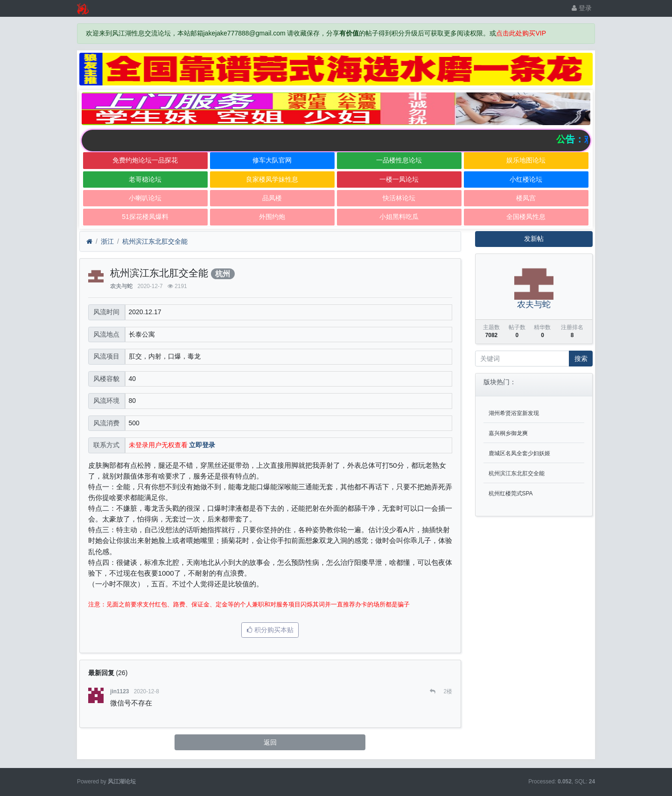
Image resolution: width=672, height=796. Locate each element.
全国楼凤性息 (526, 217)
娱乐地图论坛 (526, 160)
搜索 (581, 359)
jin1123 (119, 691)
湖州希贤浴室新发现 (514, 413)
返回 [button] (270, 742)
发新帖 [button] (534, 239)
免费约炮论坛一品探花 (145, 160)
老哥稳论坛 (145, 179)
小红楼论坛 (526, 179)
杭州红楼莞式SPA (511, 493)
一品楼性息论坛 (399, 160)
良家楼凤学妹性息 (272, 179)
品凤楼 (272, 198)
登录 (582, 8)
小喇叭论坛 (145, 198)
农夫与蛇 (121, 286)
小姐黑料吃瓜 (399, 217)
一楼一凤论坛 (399, 179)
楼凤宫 (526, 198)
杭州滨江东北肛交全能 (155, 241)
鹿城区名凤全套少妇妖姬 (519, 453)
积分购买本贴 (270, 630)
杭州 (223, 274)
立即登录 (202, 445)
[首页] (89, 242)
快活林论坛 (399, 198)
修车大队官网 (272, 160)
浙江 (107, 241)
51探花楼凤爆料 (145, 217)
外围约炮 (272, 217)
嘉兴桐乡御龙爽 (508, 433)
